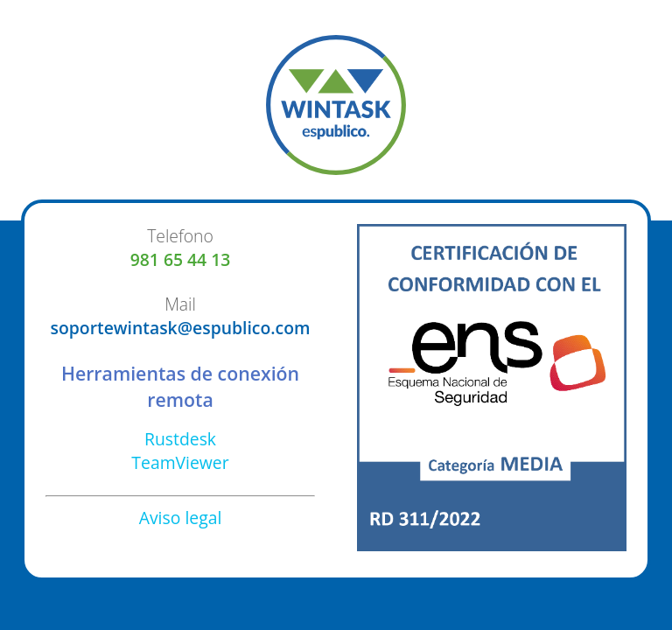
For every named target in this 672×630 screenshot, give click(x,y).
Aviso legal (181, 518)
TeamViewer (180, 462)
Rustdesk (180, 439)
